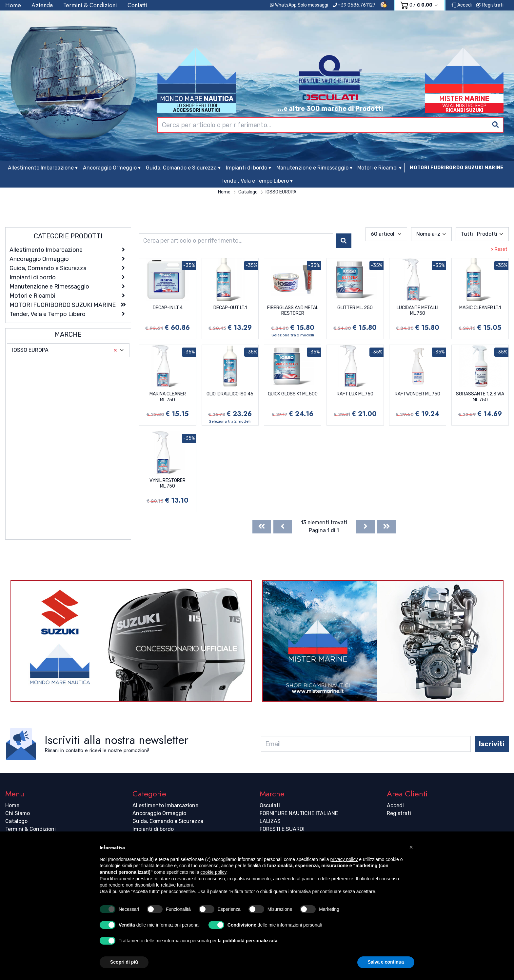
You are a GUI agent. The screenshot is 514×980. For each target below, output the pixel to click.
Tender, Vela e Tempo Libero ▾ (257, 181)
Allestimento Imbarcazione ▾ (43, 168)
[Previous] (283, 527)
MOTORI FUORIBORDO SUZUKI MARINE (457, 168)
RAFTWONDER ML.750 (417, 394)
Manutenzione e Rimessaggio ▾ (314, 168)
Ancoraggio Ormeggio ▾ (112, 168)
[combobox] (330, 125)
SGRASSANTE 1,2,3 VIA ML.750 (480, 397)
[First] (262, 527)
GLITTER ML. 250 (355, 308)
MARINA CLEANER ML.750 (168, 397)
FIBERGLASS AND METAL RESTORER (293, 311)
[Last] (386, 527)
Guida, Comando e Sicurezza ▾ (183, 168)
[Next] (366, 527)
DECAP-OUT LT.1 (230, 308)
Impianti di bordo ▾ (248, 168)
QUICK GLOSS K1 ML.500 (293, 394)
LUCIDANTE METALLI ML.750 (417, 311)
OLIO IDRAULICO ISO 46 (230, 394)
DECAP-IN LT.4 (168, 308)
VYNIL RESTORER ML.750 (168, 483)
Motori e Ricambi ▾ (379, 168)
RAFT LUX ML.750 (355, 394)
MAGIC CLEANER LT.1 (480, 308)
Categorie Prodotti (68, 236)
